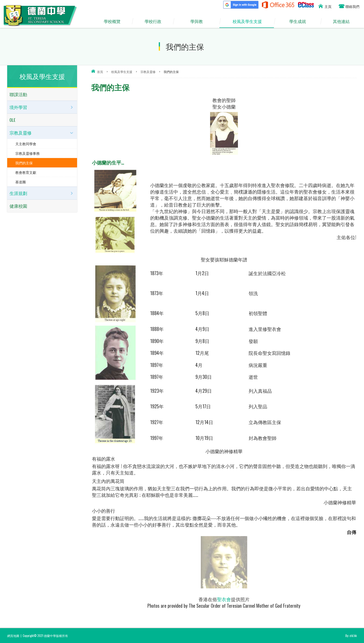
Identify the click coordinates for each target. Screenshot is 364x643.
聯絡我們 (352, 6)
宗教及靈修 (148, 72)
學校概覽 (114, 21)
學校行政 (155, 21)
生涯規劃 (18, 193)
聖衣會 (224, 599)
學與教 (199, 21)
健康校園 (18, 206)
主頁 (328, 6)
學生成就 (300, 21)
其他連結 (344, 21)
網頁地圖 (13, 636)
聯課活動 (18, 94)
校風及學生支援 (249, 21)
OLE (13, 120)
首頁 (100, 72)
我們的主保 (24, 163)
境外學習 (18, 107)
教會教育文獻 (26, 172)
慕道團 (21, 182)
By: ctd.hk (351, 636)
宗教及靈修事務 (28, 153)
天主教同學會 (26, 144)
